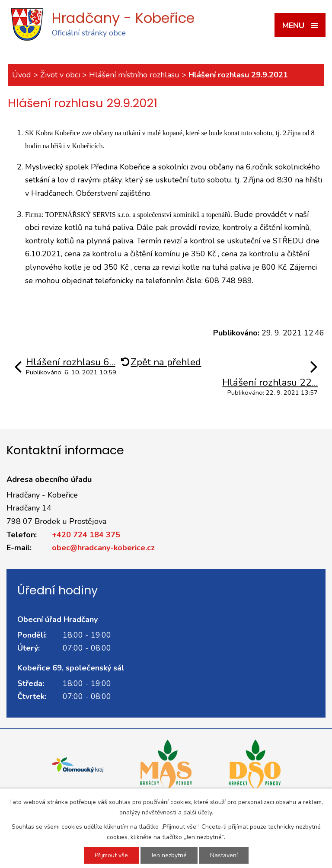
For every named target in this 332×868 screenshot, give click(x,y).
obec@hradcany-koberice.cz (103, 548)
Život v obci (60, 75)
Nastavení (224, 855)
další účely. (198, 812)
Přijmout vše (111, 855)
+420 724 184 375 (86, 535)
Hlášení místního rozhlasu (134, 75)
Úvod (22, 75)
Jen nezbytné (169, 855)
